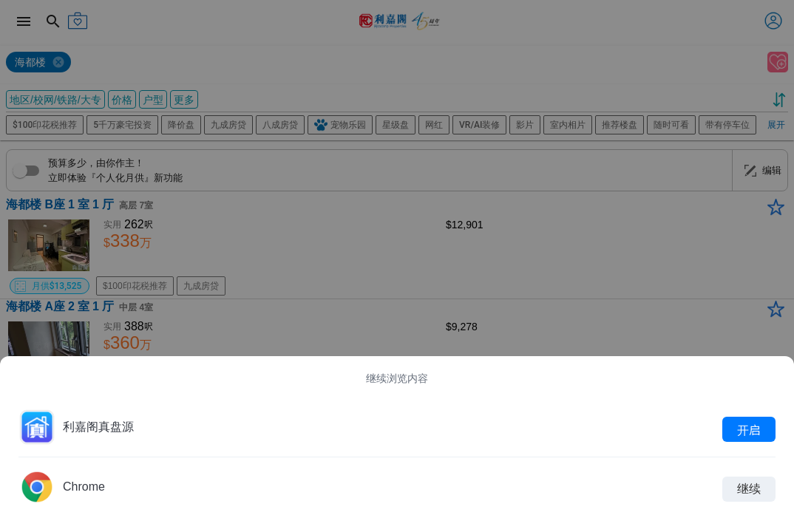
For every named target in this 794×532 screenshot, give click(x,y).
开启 (749, 429)
